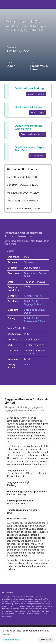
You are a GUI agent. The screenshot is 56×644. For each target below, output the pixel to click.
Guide (27, 365)
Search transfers (37, 156)
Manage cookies (12, 640)
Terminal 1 (30, 262)
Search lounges (38, 113)
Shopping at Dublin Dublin (34, 311)
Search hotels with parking (33, 134)
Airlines (28, 296)
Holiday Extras (28, 4)
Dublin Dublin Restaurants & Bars (34, 320)
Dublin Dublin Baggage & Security (35, 303)
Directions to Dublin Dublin (35, 275)
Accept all (46, 640)
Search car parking (36, 94)
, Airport (37, 296)
